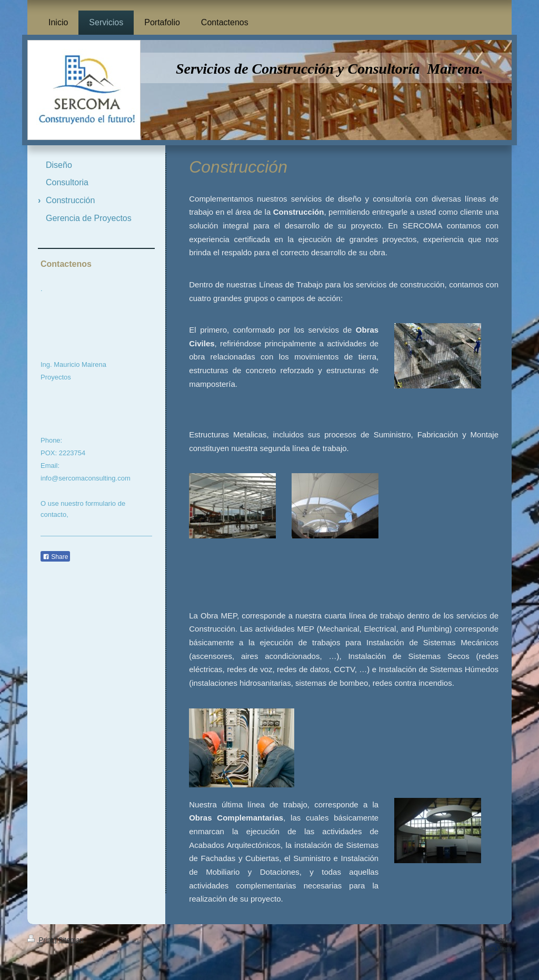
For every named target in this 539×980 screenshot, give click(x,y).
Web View (496, 949)
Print (41, 940)
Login (503, 939)
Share (55, 557)
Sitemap (71, 940)
